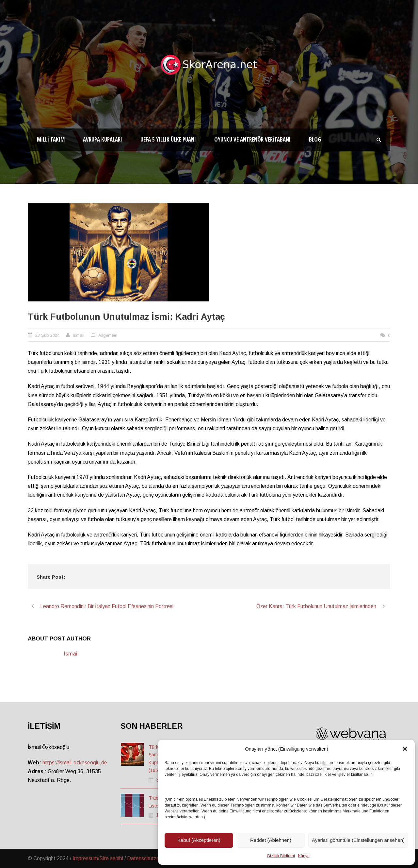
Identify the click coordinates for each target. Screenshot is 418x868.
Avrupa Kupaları (103, 139)
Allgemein (108, 335)
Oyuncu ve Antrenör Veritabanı (252, 139)
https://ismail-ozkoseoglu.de (75, 763)
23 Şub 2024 (47, 335)
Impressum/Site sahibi (98, 858)
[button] (405, 749)
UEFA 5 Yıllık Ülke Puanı (168, 139)
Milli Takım (51, 139)
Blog (315, 139)
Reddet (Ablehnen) (271, 840)
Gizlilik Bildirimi (281, 856)
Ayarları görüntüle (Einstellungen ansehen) (358, 840)
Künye (304, 856)
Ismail (79, 335)
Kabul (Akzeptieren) (199, 840)
